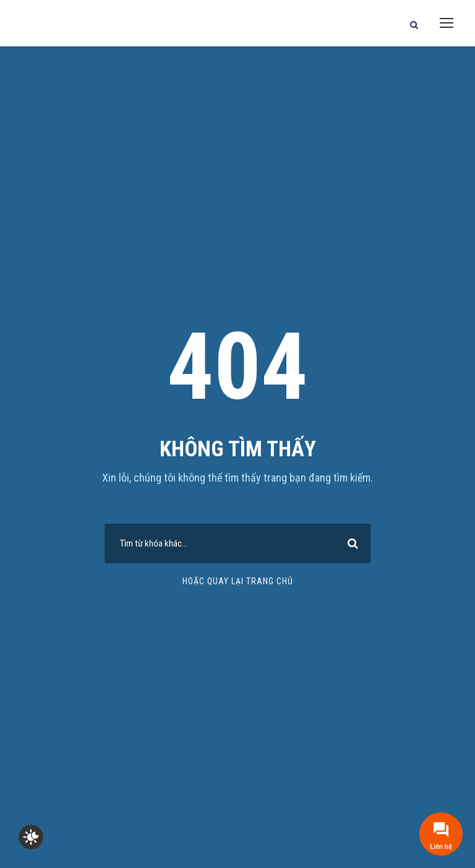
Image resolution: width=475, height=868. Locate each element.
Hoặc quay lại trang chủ (238, 581)
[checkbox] (31, 837)
